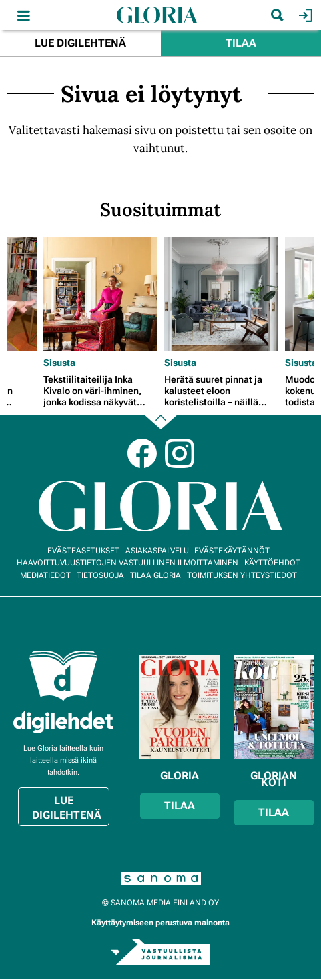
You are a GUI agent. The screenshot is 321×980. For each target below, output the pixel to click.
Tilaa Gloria (155, 575)
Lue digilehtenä (80, 43)
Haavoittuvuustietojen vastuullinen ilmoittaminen (127, 563)
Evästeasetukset (83, 551)
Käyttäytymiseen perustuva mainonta (160, 923)
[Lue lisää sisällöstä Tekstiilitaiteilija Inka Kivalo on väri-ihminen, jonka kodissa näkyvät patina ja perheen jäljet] (100, 294)
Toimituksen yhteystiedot (242, 575)
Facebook (142, 453)
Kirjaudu (304, 15)
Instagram (180, 453)
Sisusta (59, 363)
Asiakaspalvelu (157, 551)
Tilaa (241, 43)
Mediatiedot (45, 575)
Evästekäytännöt (232, 551)
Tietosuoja (100, 575)
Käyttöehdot (272, 563)
